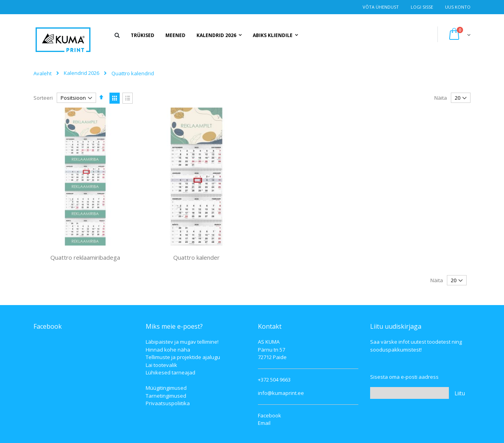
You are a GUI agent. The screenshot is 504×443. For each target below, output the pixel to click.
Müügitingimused (166, 388)
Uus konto (458, 7)
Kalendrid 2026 (82, 73)
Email (264, 423)
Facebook (270, 415)
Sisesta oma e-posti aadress (404, 377)
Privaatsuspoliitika (168, 403)
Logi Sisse (422, 7)
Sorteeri (43, 98)
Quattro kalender (196, 257)
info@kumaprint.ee (281, 393)
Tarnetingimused (166, 396)
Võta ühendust (381, 7)
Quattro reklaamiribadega (85, 257)
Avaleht (43, 73)
